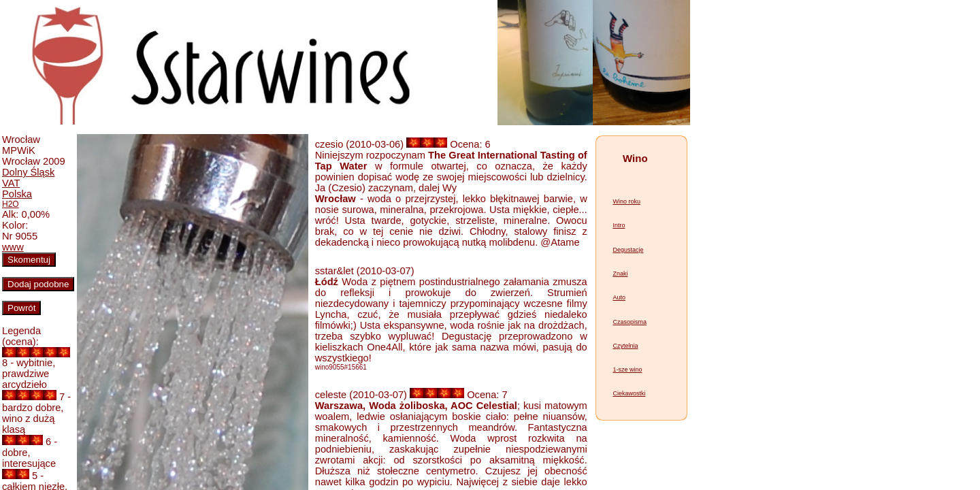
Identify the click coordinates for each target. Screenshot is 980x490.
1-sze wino (627, 370)
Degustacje (628, 250)
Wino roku (626, 201)
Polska (17, 194)
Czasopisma (630, 322)
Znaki (620, 274)
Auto (619, 297)
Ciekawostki (629, 393)
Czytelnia (625, 346)
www (13, 247)
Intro (619, 225)
